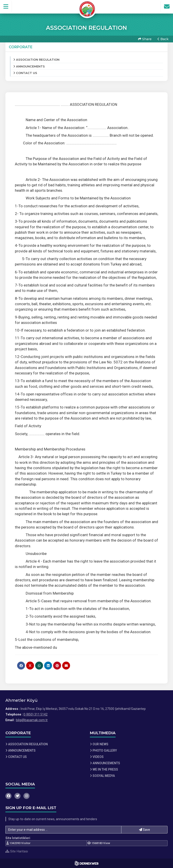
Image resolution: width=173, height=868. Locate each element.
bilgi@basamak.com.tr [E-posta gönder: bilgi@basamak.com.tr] (32, 720)
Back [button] (163, 39)
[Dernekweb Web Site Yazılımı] (87, 863)
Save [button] (145, 830)
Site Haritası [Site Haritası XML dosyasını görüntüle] (17, 851)
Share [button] (145, 39)
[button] (6, 7)
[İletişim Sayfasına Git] (167, 7)
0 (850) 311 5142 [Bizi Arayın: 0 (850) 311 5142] (35, 714)
